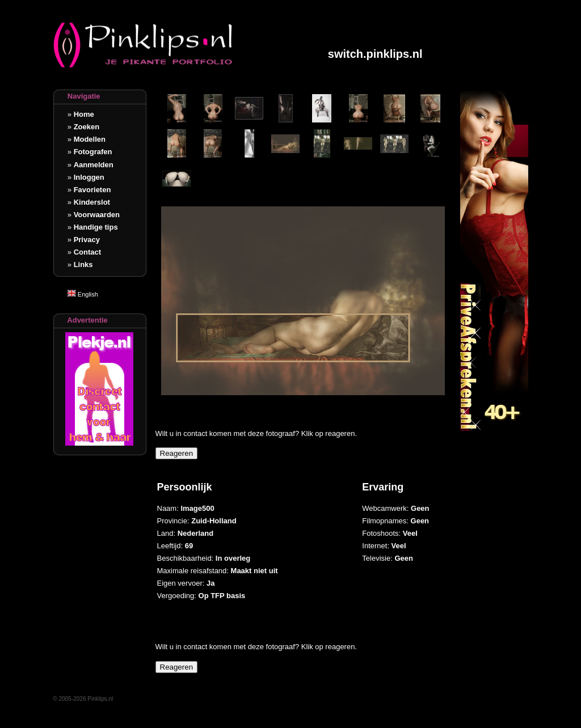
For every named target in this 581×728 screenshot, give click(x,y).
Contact (87, 252)
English (83, 294)
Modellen (90, 139)
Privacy (87, 240)
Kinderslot (92, 202)
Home (84, 114)
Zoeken (87, 127)
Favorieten (92, 190)
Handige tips (96, 227)
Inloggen (89, 177)
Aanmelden (94, 165)
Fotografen (93, 152)
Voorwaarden (97, 215)
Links (83, 264)
